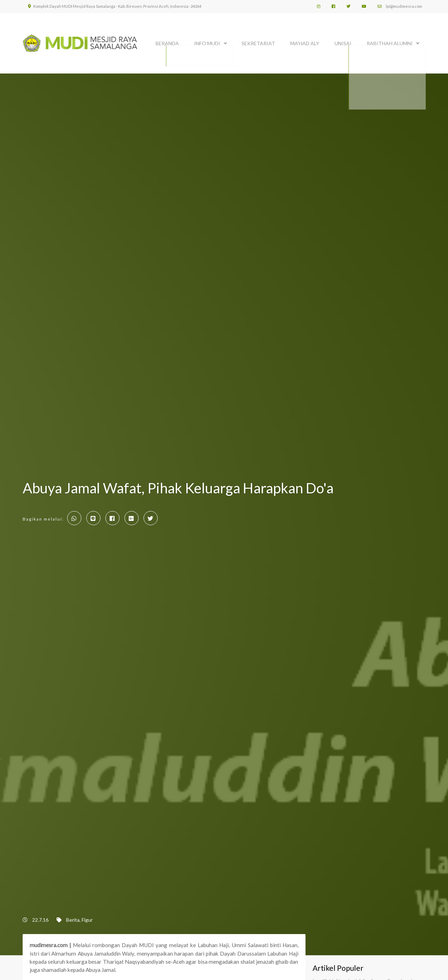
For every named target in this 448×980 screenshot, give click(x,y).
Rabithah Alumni (390, 42)
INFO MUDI (207, 42)
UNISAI (343, 42)
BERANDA (167, 42)
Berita (73, 919)
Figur (87, 919)
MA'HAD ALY (305, 42)
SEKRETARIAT (258, 42)
